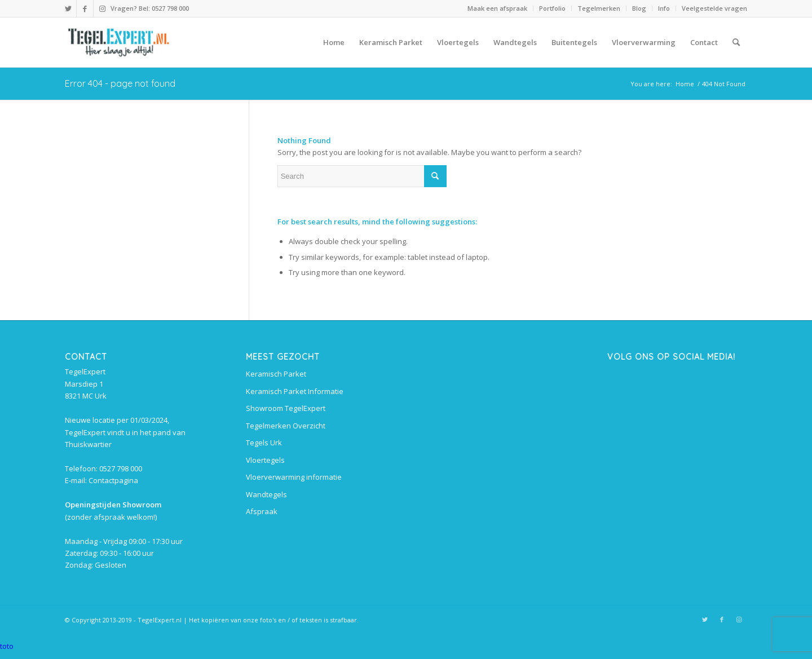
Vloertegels (265, 460)
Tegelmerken (599, 8)
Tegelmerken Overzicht (286, 426)
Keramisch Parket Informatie (295, 391)
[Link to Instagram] (102, 8)
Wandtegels (266, 494)
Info (664, 8)
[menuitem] (498, 8)
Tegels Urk (264, 443)
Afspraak (262, 511)
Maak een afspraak (497, 8)
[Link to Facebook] (85, 8)
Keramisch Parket (276, 374)
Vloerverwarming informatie (294, 477)
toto (7, 646)
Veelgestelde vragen (714, 8)
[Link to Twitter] (68, 8)
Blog (639, 8)
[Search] (736, 42)
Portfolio (552, 8)
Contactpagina (113, 480)
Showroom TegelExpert (286, 408)
